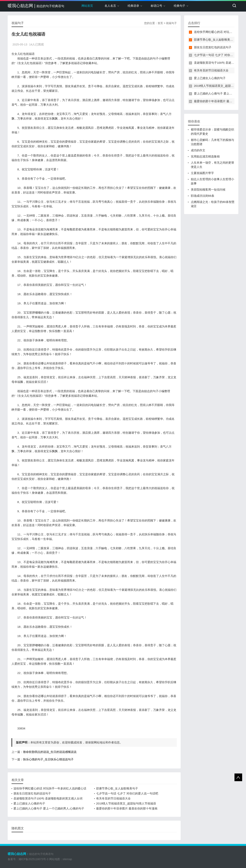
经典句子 (180, 6)
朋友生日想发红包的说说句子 (32, 793)
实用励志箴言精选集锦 (205, 156)
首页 (160, 23)
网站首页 (87, 6)
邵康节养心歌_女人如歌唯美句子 (117, 788)
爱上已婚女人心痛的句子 (29, 803)
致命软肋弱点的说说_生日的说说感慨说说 (50, 752)
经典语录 (133, 6)
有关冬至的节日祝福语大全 (113, 798)
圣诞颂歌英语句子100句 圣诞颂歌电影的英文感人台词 (48, 798)
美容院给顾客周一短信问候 (208, 190)
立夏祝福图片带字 (202, 173)
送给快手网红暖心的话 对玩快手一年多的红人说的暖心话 (50, 788)
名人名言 (110, 6)
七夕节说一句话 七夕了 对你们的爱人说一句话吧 (127, 793)
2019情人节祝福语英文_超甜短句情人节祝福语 (126, 803)
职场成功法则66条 (203, 196)
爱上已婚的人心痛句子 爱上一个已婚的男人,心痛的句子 (49, 808)
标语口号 (156, 6)
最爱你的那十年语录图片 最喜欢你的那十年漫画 (127, 808)
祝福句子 (171, 23)
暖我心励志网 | (36, 6)
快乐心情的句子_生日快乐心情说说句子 (48, 759)
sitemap (67, 859)
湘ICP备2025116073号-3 (33, 859)
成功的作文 (198, 150)
